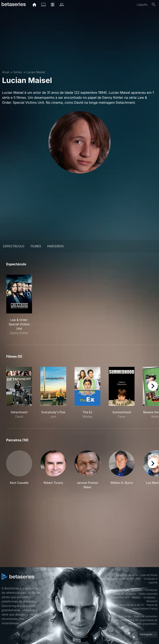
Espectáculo (14, 246)
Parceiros (55, 246)
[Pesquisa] (154, 5)
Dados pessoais (148, 594)
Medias (136, 597)
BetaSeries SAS (120, 597)
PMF (138, 579)
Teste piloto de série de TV (128, 605)
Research (152, 601)
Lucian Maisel (36, 72)
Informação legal (119, 590)
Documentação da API (120, 579)
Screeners (149, 597)
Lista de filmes (149, 575)
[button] (19, 470)
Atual (6, 72)
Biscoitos (137, 590)
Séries (18, 72)
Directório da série (127, 575)
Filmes (36, 246)
